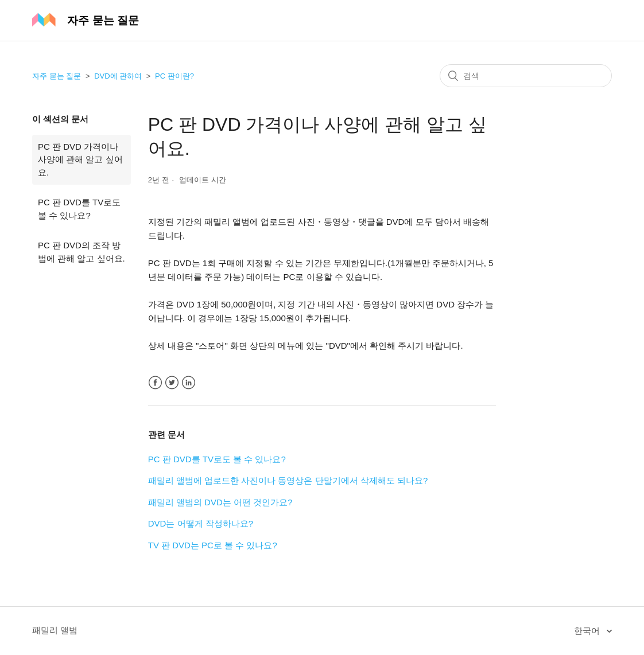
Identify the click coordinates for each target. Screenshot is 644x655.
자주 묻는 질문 (57, 76)
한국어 (588, 631)
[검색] (526, 76)
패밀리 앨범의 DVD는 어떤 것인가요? (220, 502)
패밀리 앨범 (55, 630)
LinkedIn (189, 383)
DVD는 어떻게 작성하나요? (201, 523)
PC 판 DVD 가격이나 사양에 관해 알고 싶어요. (80, 159)
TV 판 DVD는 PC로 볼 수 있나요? (213, 545)
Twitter (172, 383)
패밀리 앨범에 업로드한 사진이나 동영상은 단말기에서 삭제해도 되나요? (288, 480)
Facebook (155, 383)
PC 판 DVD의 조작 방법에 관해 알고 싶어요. (82, 252)
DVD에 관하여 (118, 76)
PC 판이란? (174, 76)
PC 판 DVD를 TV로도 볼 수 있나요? (79, 209)
